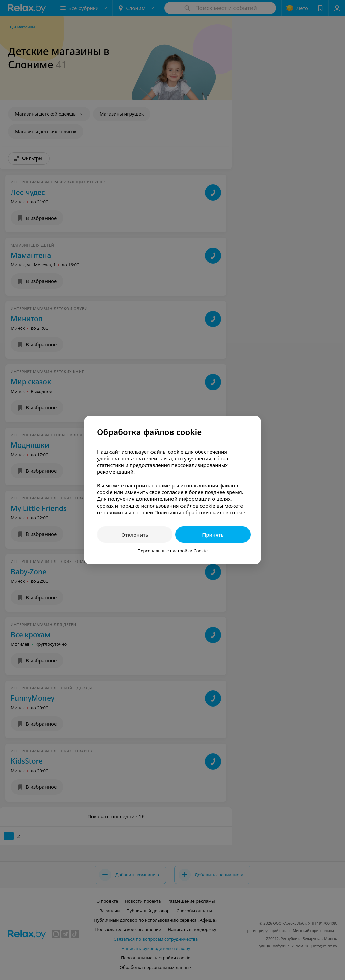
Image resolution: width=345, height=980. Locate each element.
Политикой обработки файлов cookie (200, 512)
